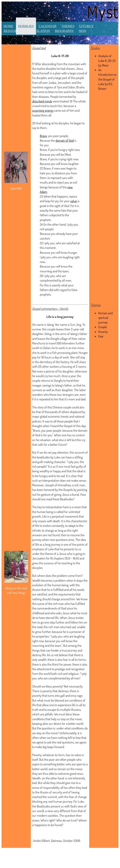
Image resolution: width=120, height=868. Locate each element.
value (73, 201)
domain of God (65, 140)
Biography (64, 31)
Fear (101, 336)
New (83, 31)
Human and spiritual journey (105, 318)
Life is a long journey (60, 317)
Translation (39, 31)
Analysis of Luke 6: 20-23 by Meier (107, 61)
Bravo (43, 136)
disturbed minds (42, 101)
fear (66, 660)
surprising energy (43, 110)
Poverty (103, 332)
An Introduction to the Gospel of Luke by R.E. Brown (107, 79)
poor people (54, 430)
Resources (13, 31)
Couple (103, 327)
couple (51, 329)
